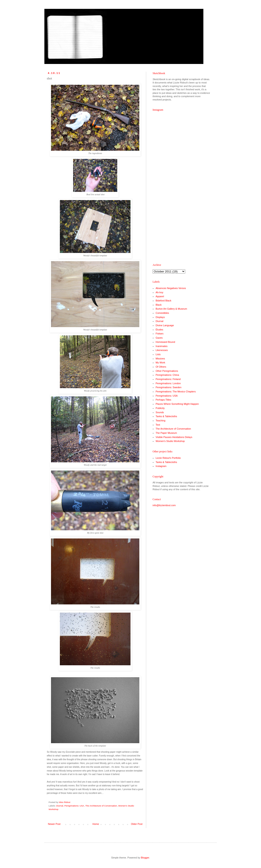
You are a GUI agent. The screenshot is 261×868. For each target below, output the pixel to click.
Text (158, 425)
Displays (160, 317)
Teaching (161, 420)
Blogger (145, 858)
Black (159, 305)
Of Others (161, 367)
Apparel (160, 296)
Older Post (137, 824)
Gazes (159, 338)
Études (159, 330)
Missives (160, 359)
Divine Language (165, 325)
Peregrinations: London (168, 383)
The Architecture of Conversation (101, 806)
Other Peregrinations (167, 371)
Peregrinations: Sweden (169, 387)
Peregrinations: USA (74, 806)
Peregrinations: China (167, 375)
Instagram (161, 466)
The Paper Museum (166, 433)
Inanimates (162, 346)
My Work (160, 363)
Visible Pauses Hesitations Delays (174, 437)
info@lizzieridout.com (164, 505)
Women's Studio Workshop (170, 441)
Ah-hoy (160, 292)
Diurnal (60, 806)
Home (96, 824)
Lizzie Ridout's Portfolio (168, 458)
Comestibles (162, 313)
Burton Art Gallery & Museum (171, 309)
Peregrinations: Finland (168, 379)
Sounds (160, 412)
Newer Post (54, 824)
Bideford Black (164, 301)
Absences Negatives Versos (171, 288)
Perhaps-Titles (164, 400)
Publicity (160, 408)
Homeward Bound (165, 342)
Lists (158, 354)
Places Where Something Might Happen (177, 404)
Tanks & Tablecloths (166, 416)
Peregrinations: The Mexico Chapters (176, 392)
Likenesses (162, 350)
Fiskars (160, 334)
